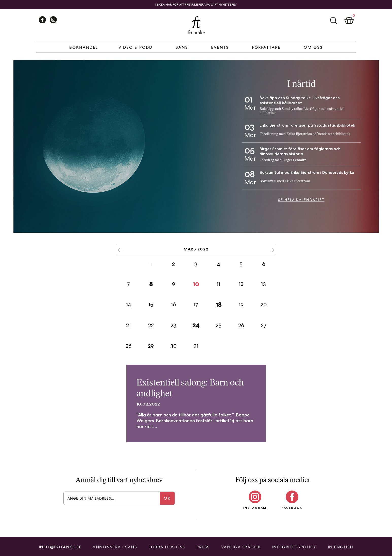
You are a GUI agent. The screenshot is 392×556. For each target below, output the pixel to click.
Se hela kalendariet (301, 200)
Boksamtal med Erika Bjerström (285, 181)
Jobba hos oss (167, 547)
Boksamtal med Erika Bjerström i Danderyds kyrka (307, 172)
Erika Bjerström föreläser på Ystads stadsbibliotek (307, 125)
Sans (182, 47)
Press (203, 547)
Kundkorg (349, 21)
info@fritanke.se (60, 547)
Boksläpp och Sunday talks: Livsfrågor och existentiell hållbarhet (300, 100)
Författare (266, 47)
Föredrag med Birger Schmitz (283, 160)
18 (219, 305)
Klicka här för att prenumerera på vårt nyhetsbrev (196, 5)
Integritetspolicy (294, 547)
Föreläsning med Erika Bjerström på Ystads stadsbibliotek (305, 134)
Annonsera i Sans (115, 547)
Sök (333, 21)
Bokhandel (84, 47)
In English (341, 547)
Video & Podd (135, 47)
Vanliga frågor (241, 547)
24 (196, 325)
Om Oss (313, 47)
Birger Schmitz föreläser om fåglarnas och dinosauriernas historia (300, 151)
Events (220, 47)
